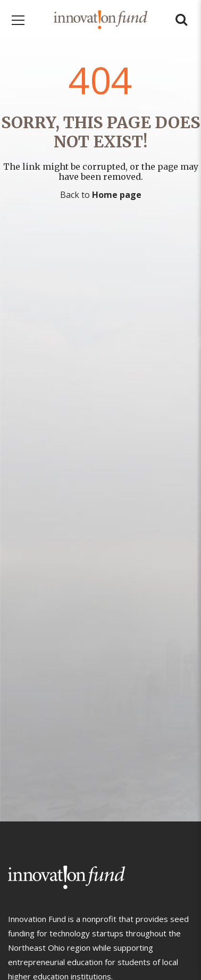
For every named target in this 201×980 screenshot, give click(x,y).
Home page (117, 195)
